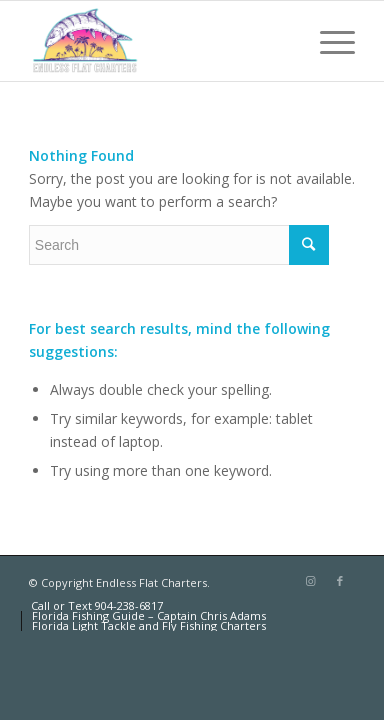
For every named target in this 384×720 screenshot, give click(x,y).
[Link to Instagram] (310, 581)
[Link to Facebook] (340, 581)
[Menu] (327, 41)
